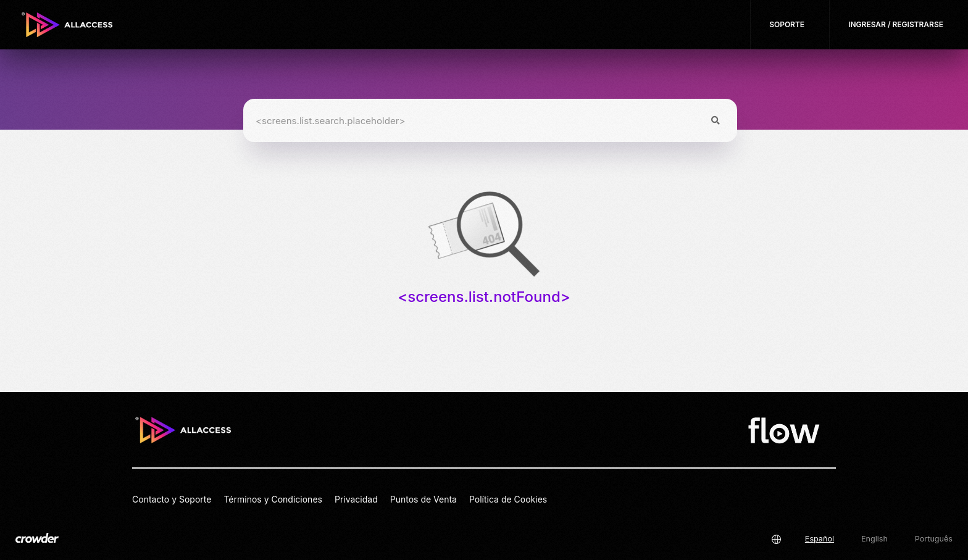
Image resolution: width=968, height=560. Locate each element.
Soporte (787, 24)
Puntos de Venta (423, 499)
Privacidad (356, 499)
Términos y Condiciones (273, 499)
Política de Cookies (508, 499)
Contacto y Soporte (172, 499)
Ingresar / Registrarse (896, 24)
